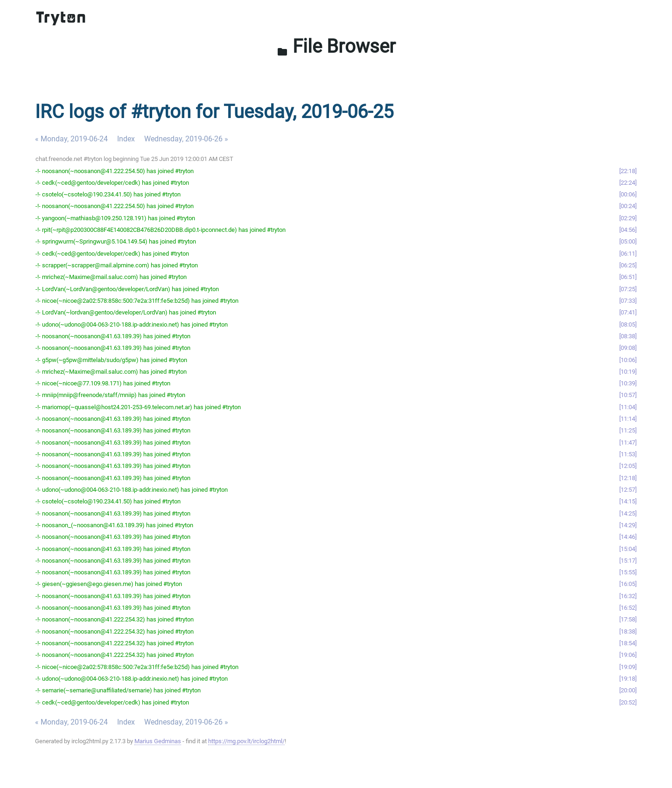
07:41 (628, 312)
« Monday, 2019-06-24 (71, 139)
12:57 (628, 490)
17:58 (628, 619)
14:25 (628, 513)
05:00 (628, 241)
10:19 (628, 372)
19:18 (628, 679)
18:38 (628, 631)
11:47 (628, 443)
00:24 (628, 206)
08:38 (628, 336)
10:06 (628, 360)
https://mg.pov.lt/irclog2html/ (246, 741)
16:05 (628, 584)
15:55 (628, 572)
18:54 (628, 643)
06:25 (628, 265)
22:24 (628, 183)
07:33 (628, 301)
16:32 (628, 596)
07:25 (628, 289)
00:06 (628, 194)
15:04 (628, 549)
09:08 (628, 348)
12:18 (628, 478)
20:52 (628, 702)
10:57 (628, 395)
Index (126, 139)
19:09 (628, 667)
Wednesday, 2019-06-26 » (186, 139)
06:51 (628, 277)
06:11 (628, 254)
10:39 (628, 383)
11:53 (628, 454)
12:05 (628, 466)
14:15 (628, 501)
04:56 (628, 230)
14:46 (628, 537)
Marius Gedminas (158, 741)
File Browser (336, 46)
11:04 (628, 407)
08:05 (628, 324)
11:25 (628, 430)
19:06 (628, 655)
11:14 (628, 419)
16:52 (628, 608)
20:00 (628, 690)
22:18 (628, 171)
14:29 (628, 525)
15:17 (628, 561)
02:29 (628, 218)
